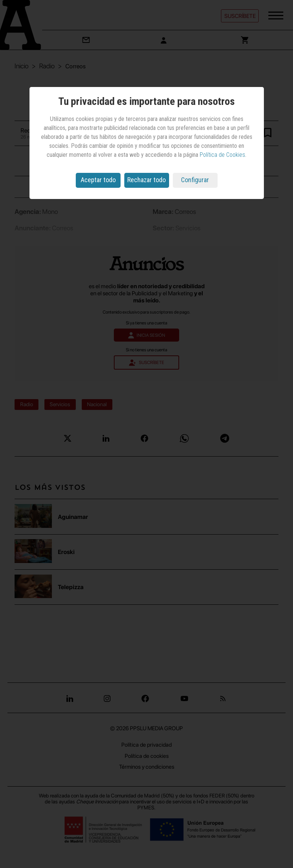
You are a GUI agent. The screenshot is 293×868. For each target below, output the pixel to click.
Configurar (195, 180)
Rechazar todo (146, 180)
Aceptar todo (98, 180)
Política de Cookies (222, 155)
